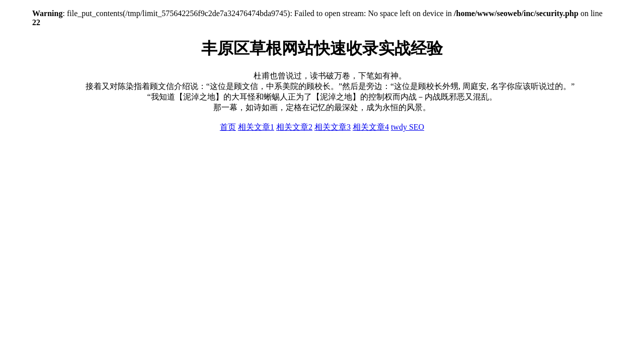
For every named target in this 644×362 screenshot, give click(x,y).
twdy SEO (408, 127)
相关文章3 (333, 127)
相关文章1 (256, 127)
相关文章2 (294, 127)
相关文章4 (371, 127)
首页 (228, 127)
